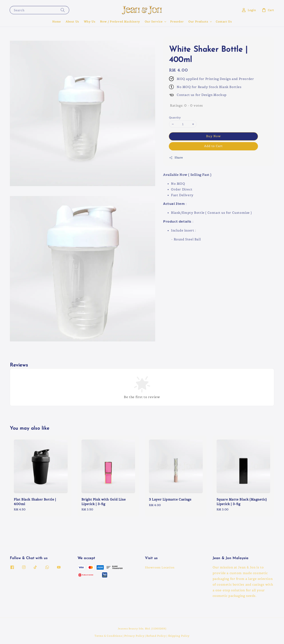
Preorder (177, 22)
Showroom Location (160, 567)
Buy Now (213, 136)
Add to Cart (213, 146)
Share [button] (176, 158)
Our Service (154, 22)
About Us (72, 22)
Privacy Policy (134, 636)
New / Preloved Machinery (120, 22)
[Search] (63, 10)
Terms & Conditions (108, 636)
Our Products (198, 22)
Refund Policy (156, 636)
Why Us (90, 22)
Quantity (175, 118)
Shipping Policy (179, 636)
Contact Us (224, 22)
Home (57, 22)
